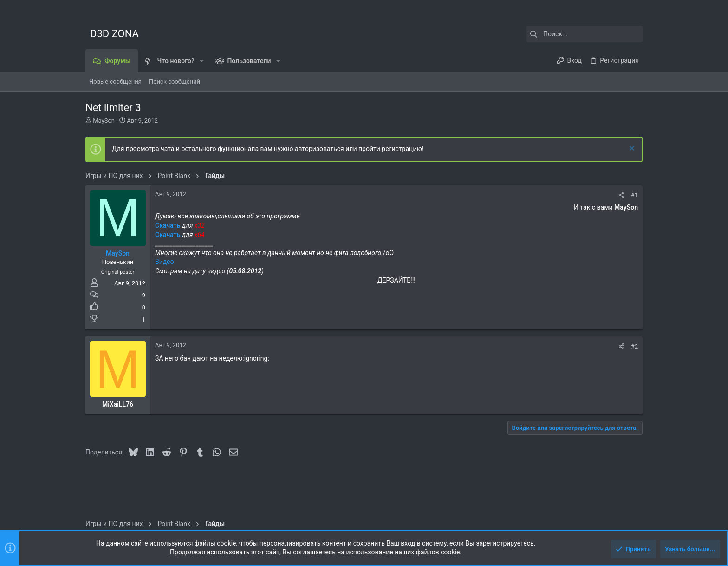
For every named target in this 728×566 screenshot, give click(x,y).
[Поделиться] (621, 195)
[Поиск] (585, 34)
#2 (634, 346)
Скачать (169, 225)
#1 (634, 195)
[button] (202, 61)
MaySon (104, 121)
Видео (165, 262)
